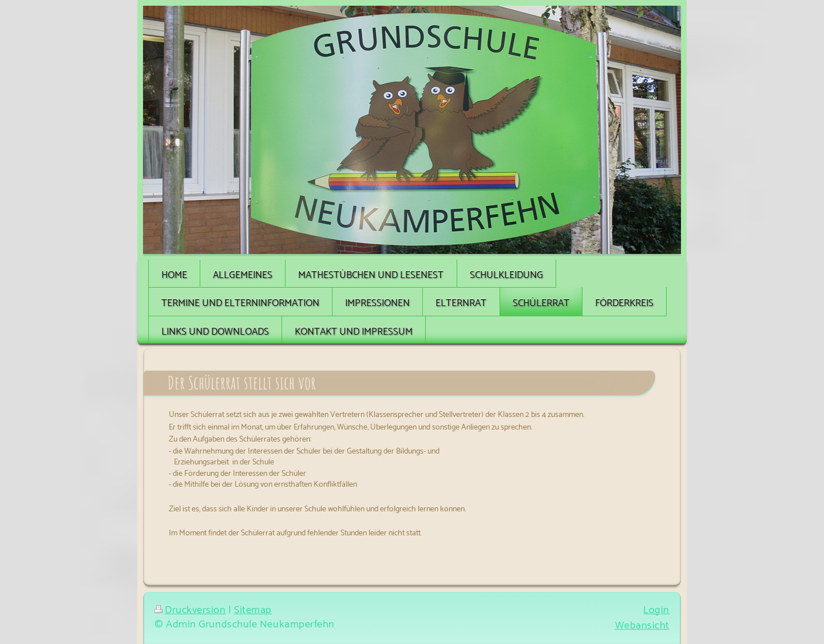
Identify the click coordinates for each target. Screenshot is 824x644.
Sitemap (253, 610)
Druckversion (190, 610)
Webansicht (642, 626)
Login (656, 610)
